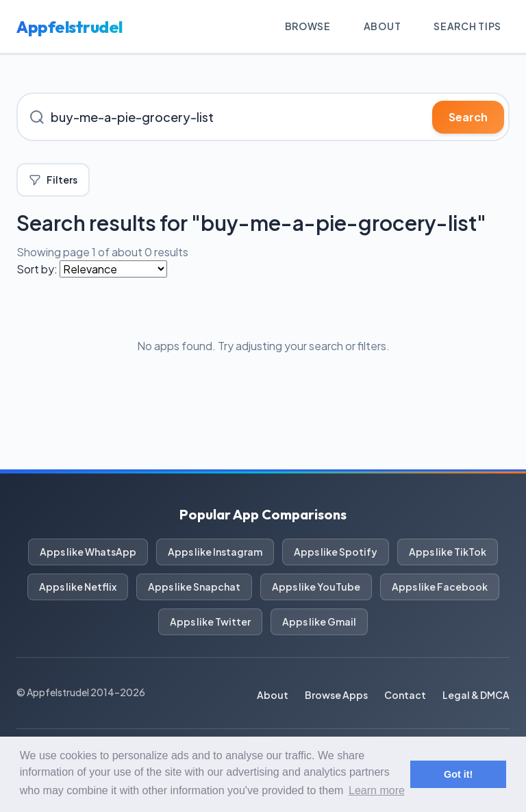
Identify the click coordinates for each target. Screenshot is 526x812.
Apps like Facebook (440, 587)
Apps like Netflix (78, 587)
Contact (405, 695)
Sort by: (37, 269)
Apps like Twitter (210, 622)
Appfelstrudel (70, 27)
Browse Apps (336, 695)
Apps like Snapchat (194, 587)
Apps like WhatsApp (88, 552)
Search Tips (467, 26)
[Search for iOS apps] (263, 117)
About (383, 26)
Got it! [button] (458, 774)
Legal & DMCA (476, 695)
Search (468, 117)
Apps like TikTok (448, 552)
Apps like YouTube (316, 587)
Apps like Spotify (336, 552)
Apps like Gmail (319, 622)
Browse (308, 26)
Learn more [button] (377, 790)
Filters (53, 180)
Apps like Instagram (215, 552)
